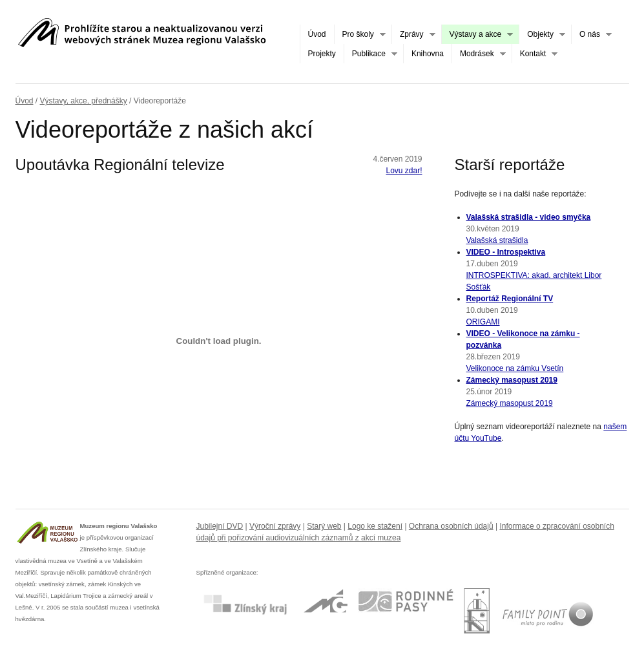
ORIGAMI (483, 322)
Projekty (322, 54)
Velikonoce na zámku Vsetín (515, 368)
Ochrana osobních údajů (451, 526)
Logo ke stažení (375, 526)
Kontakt (535, 54)
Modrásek (479, 54)
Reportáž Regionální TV (510, 299)
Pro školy (360, 35)
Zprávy (413, 35)
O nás (591, 35)
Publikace (370, 54)
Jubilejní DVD (220, 526)
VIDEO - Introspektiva (506, 252)
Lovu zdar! (404, 171)
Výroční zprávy (275, 526)
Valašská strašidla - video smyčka (529, 217)
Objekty (542, 35)
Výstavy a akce (477, 35)
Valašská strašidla (497, 240)
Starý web (324, 526)
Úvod (317, 34)
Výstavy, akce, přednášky (84, 101)
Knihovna (428, 54)
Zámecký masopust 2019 (512, 380)
